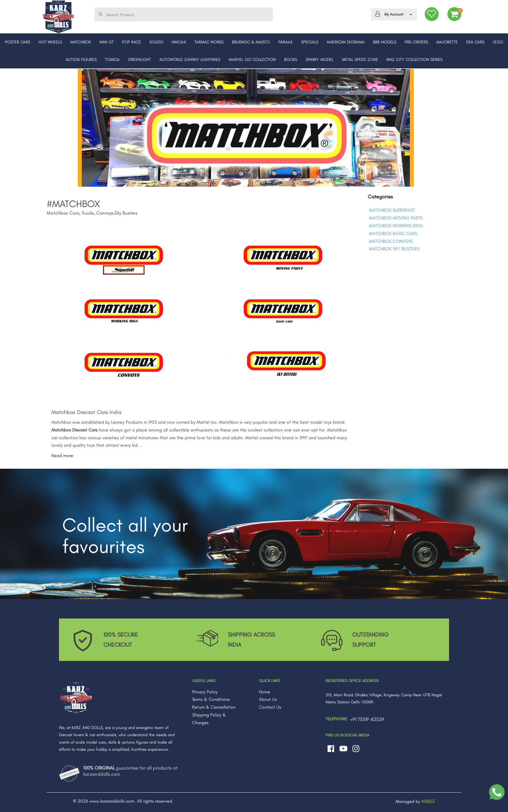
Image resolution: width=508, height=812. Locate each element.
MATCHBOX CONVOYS (391, 241)
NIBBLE (428, 801)
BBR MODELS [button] (385, 42)
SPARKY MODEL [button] (319, 59)
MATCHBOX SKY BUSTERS (394, 249)
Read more (62, 456)
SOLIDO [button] (156, 42)
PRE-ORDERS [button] (416, 42)
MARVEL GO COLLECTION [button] (252, 59)
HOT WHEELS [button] (50, 42)
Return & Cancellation (214, 707)
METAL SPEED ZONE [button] (360, 59)
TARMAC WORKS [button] (209, 42)
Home (265, 692)
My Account (393, 14)
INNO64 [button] (179, 42)
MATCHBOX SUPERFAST (392, 210)
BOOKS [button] (291, 59)
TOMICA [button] (112, 59)
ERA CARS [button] (475, 42)
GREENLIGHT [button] (139, 59)
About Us (268, 699)
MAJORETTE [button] (447, 42)
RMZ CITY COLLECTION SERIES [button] (415, 59)
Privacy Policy (205, 692)
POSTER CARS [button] (17, 42)
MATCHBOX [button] (81, 42)
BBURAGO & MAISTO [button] (251, 42)
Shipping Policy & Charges (209, 719)
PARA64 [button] (285, 42)
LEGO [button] (498, 42)
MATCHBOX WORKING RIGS (396, 226)
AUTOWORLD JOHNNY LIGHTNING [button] (190, 59)
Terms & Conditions (211, 699)
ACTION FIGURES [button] (81, 59)
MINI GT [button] (107, 42)
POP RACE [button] (132, 42)
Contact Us (270, 707)
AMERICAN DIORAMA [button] (346, 42)
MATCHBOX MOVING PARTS (396, 218)
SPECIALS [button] (310, 42)
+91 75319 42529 (367, 719)
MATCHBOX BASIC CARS (393, 234)
